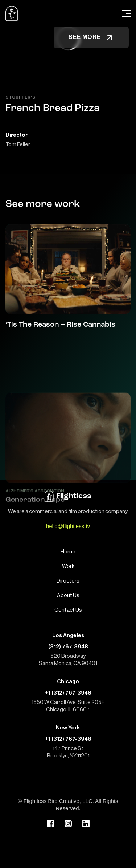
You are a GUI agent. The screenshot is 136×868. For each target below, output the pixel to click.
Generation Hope (35, 532)
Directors (68, 581)
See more (91, 37)
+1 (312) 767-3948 (68, 693)
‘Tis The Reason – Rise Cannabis (60, 325)
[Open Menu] (126, 14)
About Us (68, 595)
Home (68, 552)
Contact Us (68, 610)
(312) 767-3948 (68, 647)
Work (68, 566)
